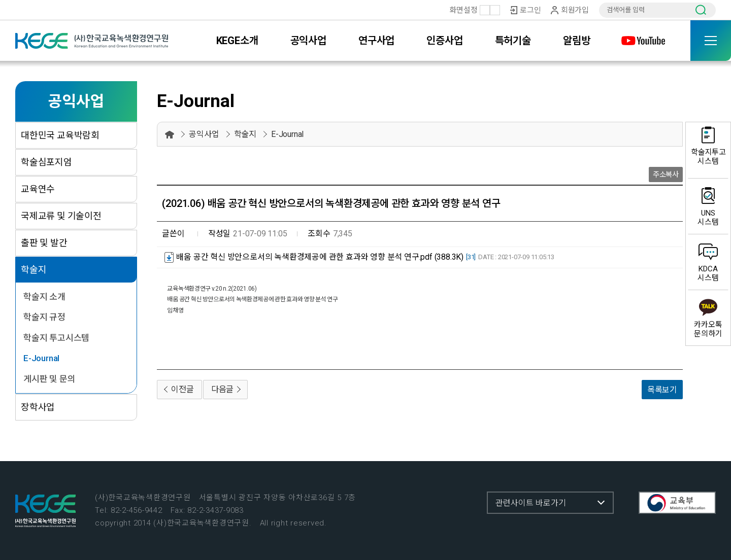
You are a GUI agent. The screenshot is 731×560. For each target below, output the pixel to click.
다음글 (222, 389)
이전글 (182, 389)
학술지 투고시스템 (56, 338)
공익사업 (308, 41)
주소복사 (666, 175)
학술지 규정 (44, 317)
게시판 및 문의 (49, 379)
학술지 (34, 270)
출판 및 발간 (44, 243)
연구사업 (376, 41)
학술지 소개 (44, 297)
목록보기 (662, 390)
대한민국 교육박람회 (60, 135)
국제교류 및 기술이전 (61, 216)
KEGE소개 (237, 41)
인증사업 (444, 41)
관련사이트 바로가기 (531, 503)
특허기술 (513, 41)
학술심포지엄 (46, 162)
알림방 (576, 41)
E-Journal (41, 358)
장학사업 (38, 407)
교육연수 (38, 189)
